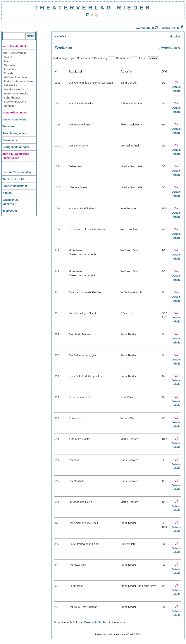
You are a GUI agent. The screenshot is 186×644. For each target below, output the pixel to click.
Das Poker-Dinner (79, 125)
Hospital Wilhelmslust (81, 103)
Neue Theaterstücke (15, 46)
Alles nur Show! (78, 187)
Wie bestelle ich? (13, 179)
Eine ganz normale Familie (85, 292)
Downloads (10, 140)
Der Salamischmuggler (82, 355)
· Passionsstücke (13, 89)
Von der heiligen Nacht (82, 313)
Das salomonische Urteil (83, 523)
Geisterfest (75, 166)
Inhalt (176, 91)
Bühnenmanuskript (15, 186)
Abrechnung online (15, 133)
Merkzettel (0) (172, 28)
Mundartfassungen (14, 113)
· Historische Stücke (15, 94)
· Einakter (8, 73)
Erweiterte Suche (170, 48)
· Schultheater (11, 98)
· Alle (6, 61)
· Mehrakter (10, 65)
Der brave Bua (77, 565)
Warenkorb (9, 126)
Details (176, 87)
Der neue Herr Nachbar (83, 607)
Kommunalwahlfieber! (82, 208)
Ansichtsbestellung (15, 120)
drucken (175, 37)
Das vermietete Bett (81, 397)
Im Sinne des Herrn (80, 502)
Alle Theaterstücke (14, 53)
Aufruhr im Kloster (79, 439)
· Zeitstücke (10, 85)
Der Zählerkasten (79, 146)
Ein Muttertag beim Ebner (84, 544)
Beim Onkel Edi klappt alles (85, 376)
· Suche (7, 57)
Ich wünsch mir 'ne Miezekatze (87, 229)
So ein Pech (76, 586)
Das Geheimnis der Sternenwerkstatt (91, 83)
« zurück (60, 36)
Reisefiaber (75, 418)
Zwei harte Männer (80, 334)
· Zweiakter (9, 69)
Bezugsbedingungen (16, 147)
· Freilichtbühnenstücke (18, 81)
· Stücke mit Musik (14, 102)
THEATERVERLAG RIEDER (93, 7)
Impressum (10, 211)
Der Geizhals (76, 481)
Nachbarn (75, 460)
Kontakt (7, 193)
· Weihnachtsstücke (15, 77)
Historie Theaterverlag (17, 172)
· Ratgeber (9, 106)
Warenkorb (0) (147, 28)
